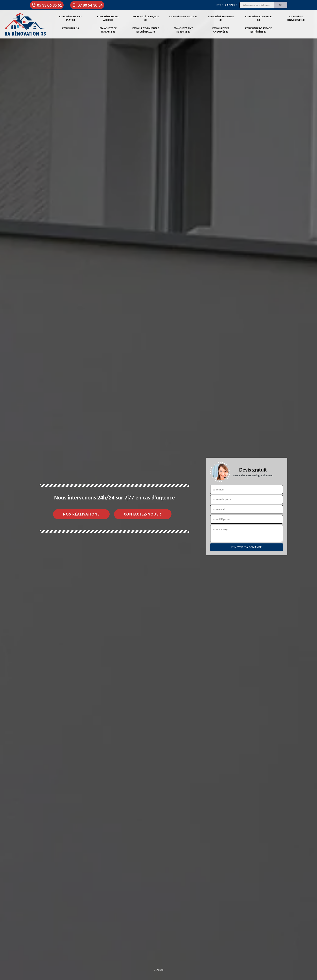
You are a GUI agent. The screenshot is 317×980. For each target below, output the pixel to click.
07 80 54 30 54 (87, 5)
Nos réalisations (81, 514)
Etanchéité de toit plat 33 (71, 18)
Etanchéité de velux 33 (183, 16)
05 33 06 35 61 (47, 5)
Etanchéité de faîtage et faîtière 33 (259, 30)
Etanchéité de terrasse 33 (108, 30)
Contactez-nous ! (143, 514)
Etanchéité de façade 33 (146, 18)
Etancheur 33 (71, 28)
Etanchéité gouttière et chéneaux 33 (146, 30)
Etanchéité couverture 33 (296, 18)
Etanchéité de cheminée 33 (221, 30)
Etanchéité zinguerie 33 (221, 18)
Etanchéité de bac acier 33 (108, 18)
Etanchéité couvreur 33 (258, 18)
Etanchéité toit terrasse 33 (183, 30)
